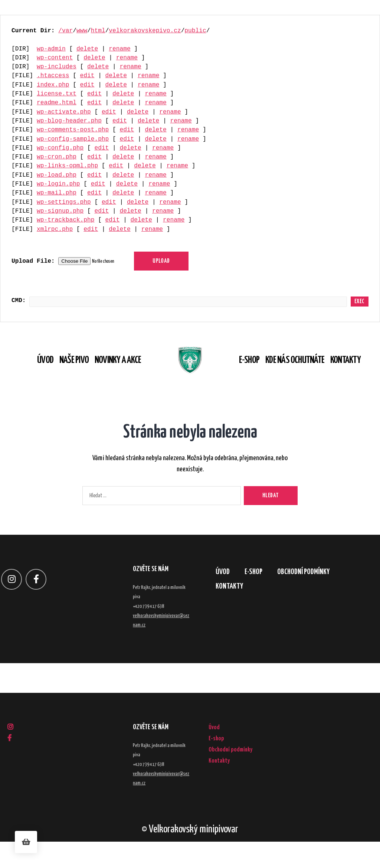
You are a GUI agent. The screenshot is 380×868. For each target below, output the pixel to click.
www (82, 31)
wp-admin (51, 49)
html (98, 31)
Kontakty (356, 374)
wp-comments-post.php (73, 130)
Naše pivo (63, 374)
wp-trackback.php (65, 220)
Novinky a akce (107, 374)
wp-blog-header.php (69, 121)
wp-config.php (60, 148)
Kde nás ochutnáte (306, 374)
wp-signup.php (60, 211)
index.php (53, 85)
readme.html (57, 103)
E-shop (260, 374)
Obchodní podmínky (315, 600)
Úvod (35, 374)
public (195, 31)
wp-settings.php (64, 202)
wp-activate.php (64, 112)
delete (87, 49)
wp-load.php (57, 175)
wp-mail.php (57, 193)
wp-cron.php (57, 157)
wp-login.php (58, 184)
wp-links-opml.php (67, 166)
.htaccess (53, 76)
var (67, 31)
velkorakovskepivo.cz (145, 31)
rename (119, 49)
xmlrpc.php (55, 229)
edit (87, 76)
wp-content (55, 58)
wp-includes (57, 67)
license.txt (57, 94)
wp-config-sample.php (73, 139)
